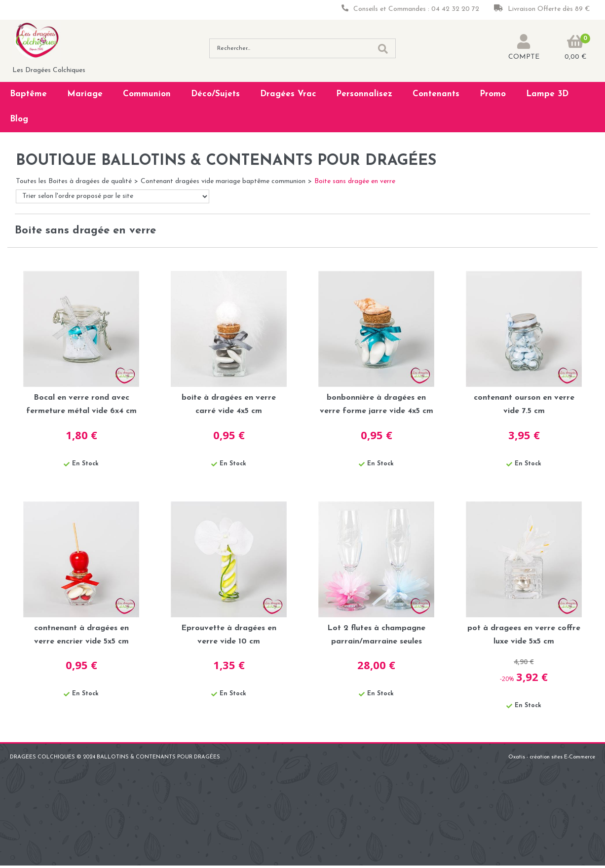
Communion (147, 94)
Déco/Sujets (215, 94)
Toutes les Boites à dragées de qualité (74, 181)
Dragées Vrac (288, 94)
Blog (19, 119)
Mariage (85, 94)
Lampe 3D (547, 94)
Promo (493, 94)
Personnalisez (364, 94)
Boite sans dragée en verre (355, 181)
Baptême (28, 94)
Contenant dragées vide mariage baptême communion (223, 181)
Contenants (436, 94)
